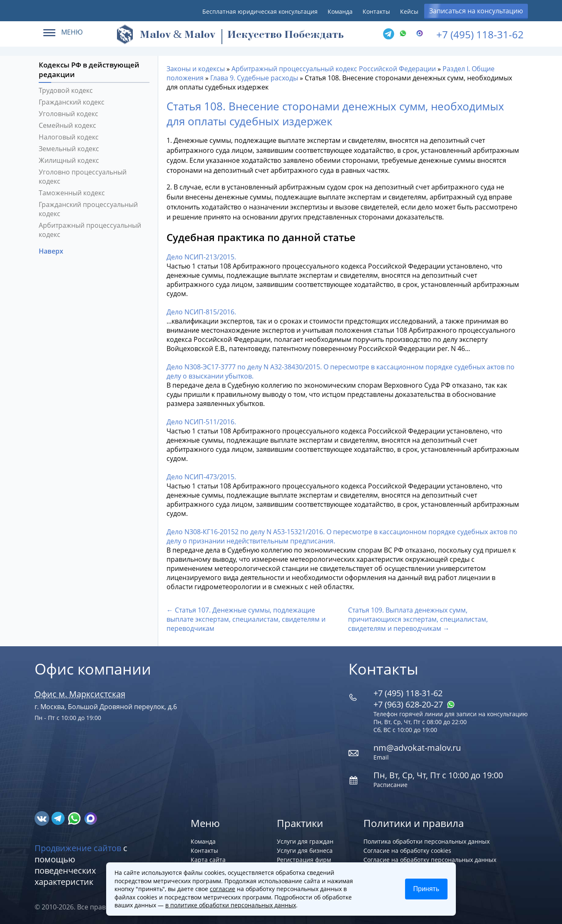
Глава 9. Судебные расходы (254, 78)
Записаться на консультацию (476, 11)
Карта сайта (208, 860)
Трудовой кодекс (66, 90)
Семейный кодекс (67, 125)
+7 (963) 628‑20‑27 (414, 704)
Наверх (52, 251)
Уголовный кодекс (68, 114)
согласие (223, 889)
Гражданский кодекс (72, 102)
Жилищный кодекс (69, 160)
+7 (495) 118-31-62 (480, 34)
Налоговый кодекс (69, 137)
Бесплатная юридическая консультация (260, 11)
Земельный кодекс (69, 149)
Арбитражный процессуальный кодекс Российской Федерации (334, 69)
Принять (426, 889)
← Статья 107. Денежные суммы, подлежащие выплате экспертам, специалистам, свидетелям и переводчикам (246, 619)
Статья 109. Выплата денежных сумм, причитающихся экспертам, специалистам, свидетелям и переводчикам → (418, 619)
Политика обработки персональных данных (426, 841)
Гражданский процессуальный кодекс (88, 209)
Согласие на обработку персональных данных (430, 860)
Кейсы (409, 11)
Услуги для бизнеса (305, 851)
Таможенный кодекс (72, 193)
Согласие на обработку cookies (407, 851)
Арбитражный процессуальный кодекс (90, 230)
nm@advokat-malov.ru (417, 748)
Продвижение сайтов (78, 848)
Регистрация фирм (304, 860)
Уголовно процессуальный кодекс (83, 177)
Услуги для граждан (305, 841)
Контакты (376, 11)
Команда (340, 11)
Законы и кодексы (196, 69)
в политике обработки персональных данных (231, 905)
